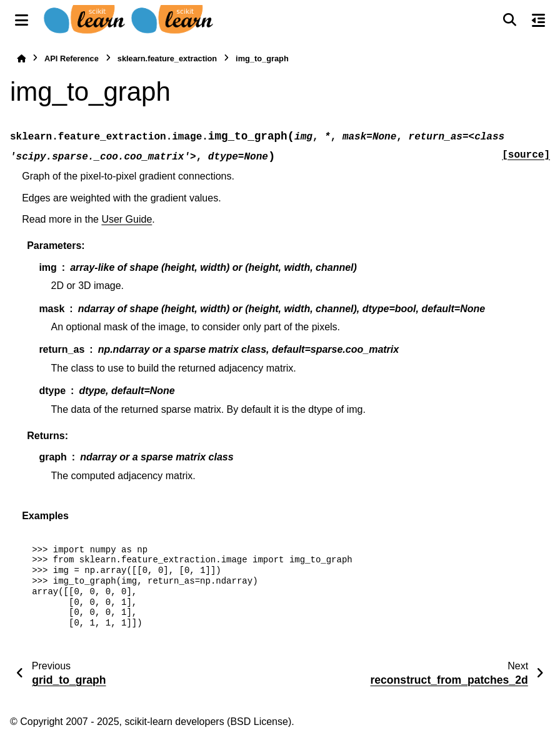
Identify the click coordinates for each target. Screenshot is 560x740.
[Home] (21, 58)
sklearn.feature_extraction (167, 58)
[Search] (509, 20)
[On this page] (538, 20)
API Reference (72, 58)
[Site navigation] (22, 20)
